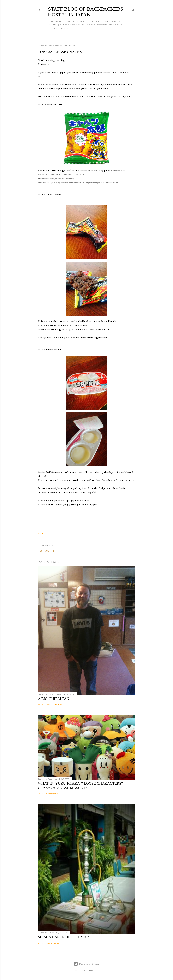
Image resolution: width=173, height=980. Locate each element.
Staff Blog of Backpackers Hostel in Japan (86, 12)
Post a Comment (48, 551)
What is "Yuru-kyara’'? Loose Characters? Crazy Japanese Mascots (80, 786)
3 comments (52, 794)
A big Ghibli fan (54, 699)
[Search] (133, 9)
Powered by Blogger (86, 964)
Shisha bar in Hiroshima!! (63, 937)
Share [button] (41, 533)
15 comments (52, 943)
